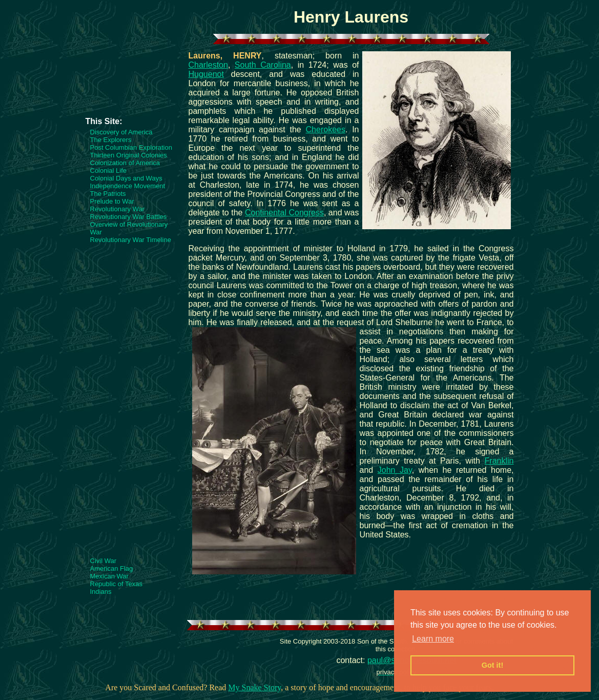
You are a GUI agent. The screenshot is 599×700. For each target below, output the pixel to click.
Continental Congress (284, 213)
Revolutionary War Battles (129, 217)
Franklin (499, 461)
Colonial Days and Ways (126, 178)
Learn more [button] (433, 639)
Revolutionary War (117, 209)
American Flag (112, 568)
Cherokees (326, 129)
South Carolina (263, 65)
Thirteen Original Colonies (129, 155)
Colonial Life (109, 171)
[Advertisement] (127, 86)
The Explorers (111, 140)
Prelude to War (112, 201)
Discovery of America (121, 132)
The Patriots (108, 194)
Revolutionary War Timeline (131, 240)
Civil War (104, 561)
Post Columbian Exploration (131, 147)
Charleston (208, 65)
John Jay (395, 470)
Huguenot (206, 74)
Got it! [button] (492, 665)
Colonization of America (125, 163)
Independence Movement (128, 186)
